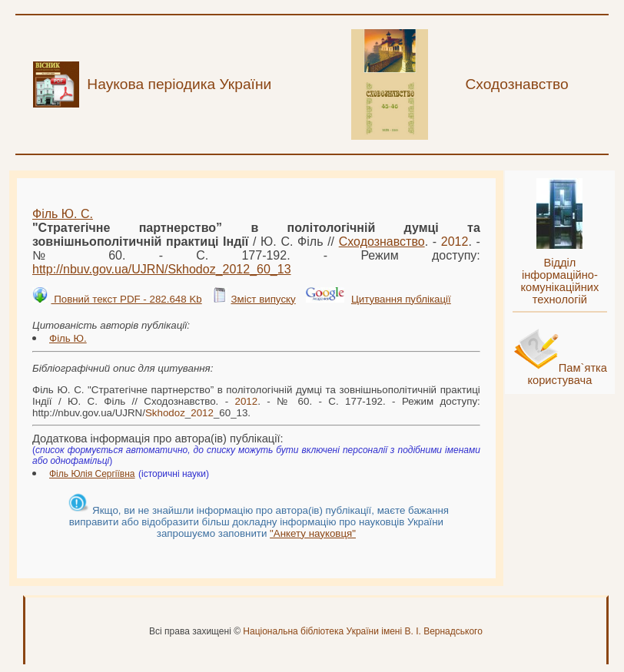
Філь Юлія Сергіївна (92, 474)
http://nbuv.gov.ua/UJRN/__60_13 (162, 269)
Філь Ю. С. (63, 214)
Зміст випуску (263, 299)
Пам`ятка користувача (567, 374)
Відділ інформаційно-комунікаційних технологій (559, 281)
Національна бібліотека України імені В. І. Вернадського (363, 631)
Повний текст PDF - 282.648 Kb (126, 299)
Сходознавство (382, 242)
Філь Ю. (68, 338)
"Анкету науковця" (313, 533)
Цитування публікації (401, 299)
